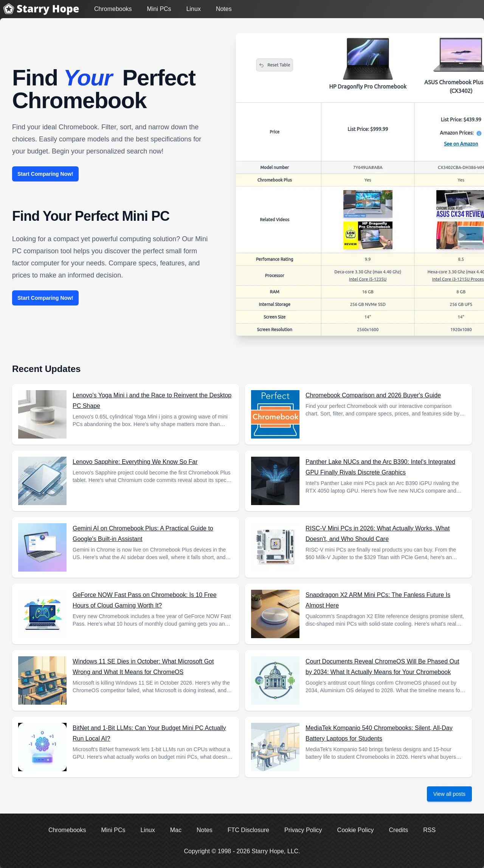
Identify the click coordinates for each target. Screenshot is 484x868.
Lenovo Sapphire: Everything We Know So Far (135, 462)
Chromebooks (113, 9)
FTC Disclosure (248, 830)
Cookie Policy (356, 830)
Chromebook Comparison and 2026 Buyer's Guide (373, 395)
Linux (194, 9)
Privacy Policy (303, 830)
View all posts (449, 794)
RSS (429, 830)
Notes (224, 9)
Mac (176, 830)
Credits (399, 830)
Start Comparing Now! (45, 174)
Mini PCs (159, 9)
